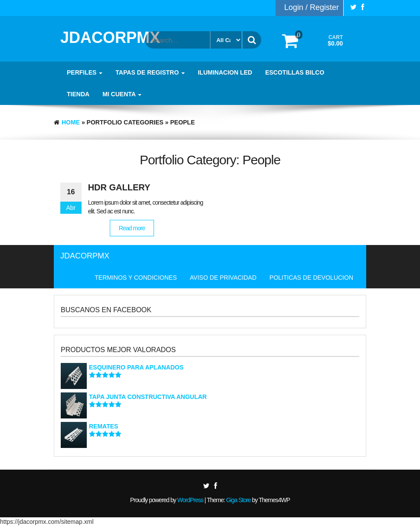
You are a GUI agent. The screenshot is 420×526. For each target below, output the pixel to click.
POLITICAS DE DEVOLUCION (311, 278)
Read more (132, 228)
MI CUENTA (122, 94)
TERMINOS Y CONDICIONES (136, 278)
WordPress (190, 500)
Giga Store (238, 500)
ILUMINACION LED (225, 72)
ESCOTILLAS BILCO (295, 72)
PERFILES (85, 72)
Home (71, 122)
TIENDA (78, 94)
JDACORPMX (110, 38)
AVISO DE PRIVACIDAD (223, 278)
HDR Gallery (119, 187)
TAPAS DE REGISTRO (150, 72)
